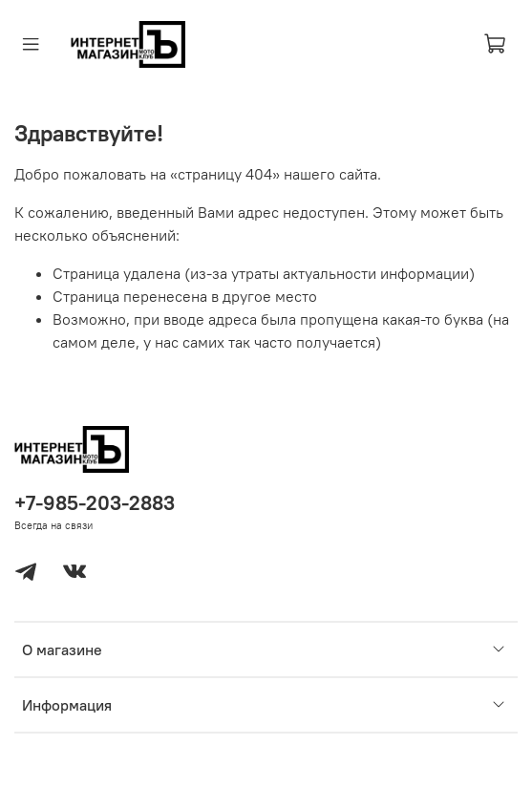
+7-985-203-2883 (95, 503)
